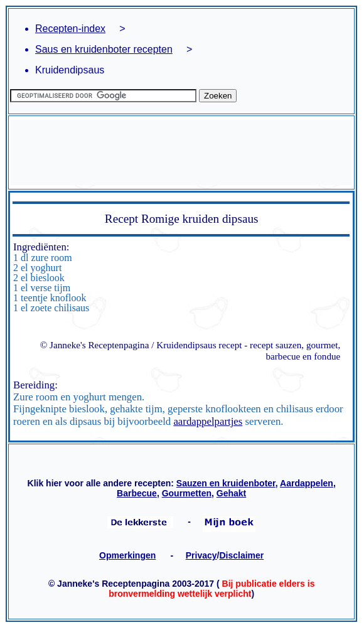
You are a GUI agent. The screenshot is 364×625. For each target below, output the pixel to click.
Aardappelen (307, 483)
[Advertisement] (181, 152)
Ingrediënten (40, 247)
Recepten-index (70, 29)
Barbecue (137, 493)
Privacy (201, 555)
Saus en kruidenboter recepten (104, 49)
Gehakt (231, 493)
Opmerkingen (127, 555)
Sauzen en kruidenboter (226, 483)
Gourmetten (187, 493)
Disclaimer (241, 555)
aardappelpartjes (208, 421)
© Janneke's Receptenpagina (95, 345)
